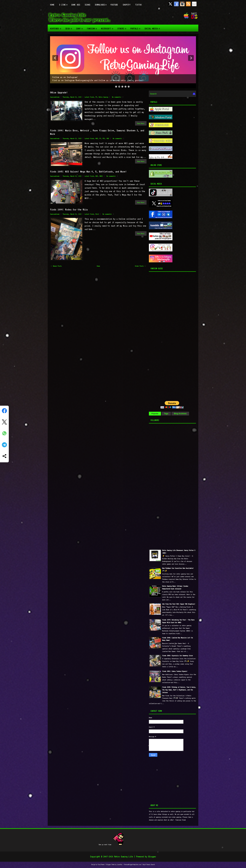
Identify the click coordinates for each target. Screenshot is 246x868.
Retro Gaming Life (124, 857)
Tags (166, 414)
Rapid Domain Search (149, 864)
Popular (155, 414)
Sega (70, 27)
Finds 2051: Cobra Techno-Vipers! (175, 671)
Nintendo (56, 27)
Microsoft (108, 27)
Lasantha (120, 864)
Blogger (152, 857)
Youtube (114, 5)
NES (97, 138)
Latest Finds (89, 97)
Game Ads (76, 5)
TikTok (138, 5)
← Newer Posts (56, 266)
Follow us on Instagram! (65, 77)
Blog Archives (180, 414)
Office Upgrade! (59, 92)
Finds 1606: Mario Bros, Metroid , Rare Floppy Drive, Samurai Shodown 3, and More (97, 132)
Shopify (127, 5)
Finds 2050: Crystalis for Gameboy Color (178, 656)
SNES (101, 176)
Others (123, 27)
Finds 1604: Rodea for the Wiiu (69, 209)
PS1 (104, 138)
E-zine (64, 3)
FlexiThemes (101, 864)
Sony (80, 27)
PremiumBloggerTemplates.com (132, 864)
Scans (87, 5)
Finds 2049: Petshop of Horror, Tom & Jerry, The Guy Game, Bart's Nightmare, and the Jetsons (179, 690)
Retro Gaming (103, 97)
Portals (136, 27)
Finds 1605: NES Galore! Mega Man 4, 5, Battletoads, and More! (88, 171)
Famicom (93, 27)
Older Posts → (140, 266)
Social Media (153, 27)
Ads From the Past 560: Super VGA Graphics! (179, 604)
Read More (141, 123)
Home (52, 5)
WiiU (97, 214)
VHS (108, 138)
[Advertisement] (168, 335)
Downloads (101, 3)
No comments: (117, 97)
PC (96, 97)
